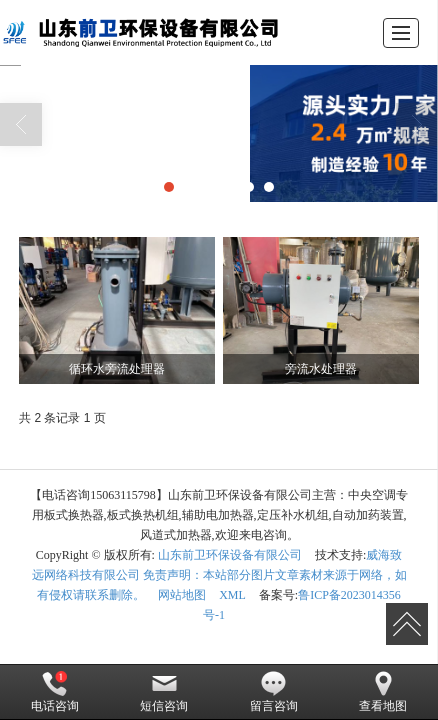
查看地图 (383, 692)
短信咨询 (164, 692)
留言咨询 (274, 692)
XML (232, 595)
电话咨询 (55, 692)
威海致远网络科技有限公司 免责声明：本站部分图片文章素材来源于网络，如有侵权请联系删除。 (219, 575)
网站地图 (182, 595)
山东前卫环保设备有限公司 (230, 555)
